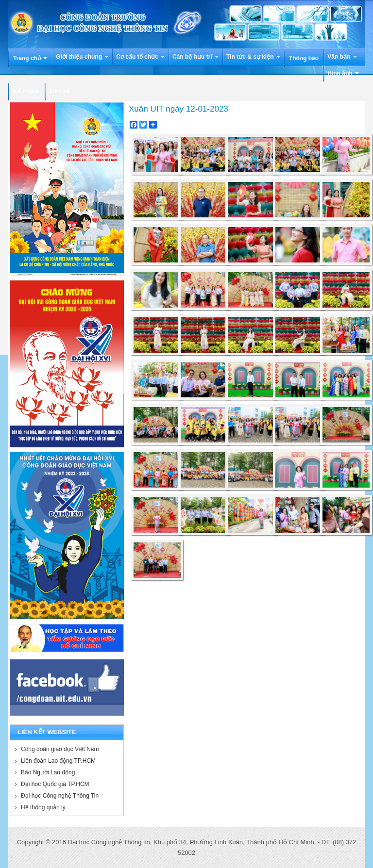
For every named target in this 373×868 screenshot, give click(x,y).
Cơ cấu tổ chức (140, 57)
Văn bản (342, 57)
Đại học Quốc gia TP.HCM (55, 784)
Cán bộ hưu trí (195, 57)
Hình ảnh (343, 73)
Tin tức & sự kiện (253, 57)
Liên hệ (60, 91)
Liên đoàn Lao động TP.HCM (58, 761)
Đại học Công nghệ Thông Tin (60, 796)
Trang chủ (30, 58)
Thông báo (304, 58)
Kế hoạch (26, 91)
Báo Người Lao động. (49, 772)
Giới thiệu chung (82, 57)
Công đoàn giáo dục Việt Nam (60, 749)
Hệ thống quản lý (43, 807)
